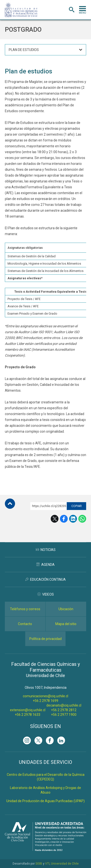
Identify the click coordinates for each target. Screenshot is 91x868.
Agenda (45, 565)
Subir (10, 504)
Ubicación (66, 609)
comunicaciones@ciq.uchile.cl (45, 696)
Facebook (64, 519)
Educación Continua (45, 579)
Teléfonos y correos (25, 609)
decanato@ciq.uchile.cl (64, 705)
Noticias (46, 550)
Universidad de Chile (65, 864)
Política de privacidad (45, 639)
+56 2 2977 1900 (64, 715)
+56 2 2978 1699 (45, 701)
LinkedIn (73, 519)
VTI (47, 864)
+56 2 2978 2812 (64, 710)
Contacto (25, 624)
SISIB (39, 864)
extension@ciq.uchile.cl (28, 710)
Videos (46, 594)
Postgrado (23, 30)
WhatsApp (82, 519)
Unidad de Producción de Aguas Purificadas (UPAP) (45, 801)
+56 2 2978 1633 (28, 715)
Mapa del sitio (66, 624)
